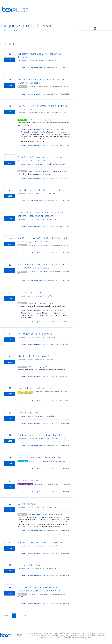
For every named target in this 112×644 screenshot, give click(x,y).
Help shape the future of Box (36, 60)
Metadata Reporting (28, 412)
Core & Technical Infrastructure (56, 113)
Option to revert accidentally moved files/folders (42, 190)
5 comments (33, 86)
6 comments (21, 296)
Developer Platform (53, 219)
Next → (25, 616)
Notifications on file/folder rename (35, 334)
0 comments (21, 164)
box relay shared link (28, 480)
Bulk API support (26, 504)
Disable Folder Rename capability (34, 356)
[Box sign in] (95, 28)
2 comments (21, 507)
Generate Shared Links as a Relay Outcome (39, 457)
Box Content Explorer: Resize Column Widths (41, 542)
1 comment (21, 60)
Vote (10, 60)
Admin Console (51, 60)
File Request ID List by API (31, 565)
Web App (50, 296)
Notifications (51, 337)
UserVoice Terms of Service (72, 633)
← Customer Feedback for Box (9, 31)
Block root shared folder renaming (35, 388)
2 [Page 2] (18, 616)
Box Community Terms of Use (97, 633)
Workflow (62, 461)
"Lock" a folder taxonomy (30, 292)
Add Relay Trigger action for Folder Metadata (40, 435)
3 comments (33, 245)
